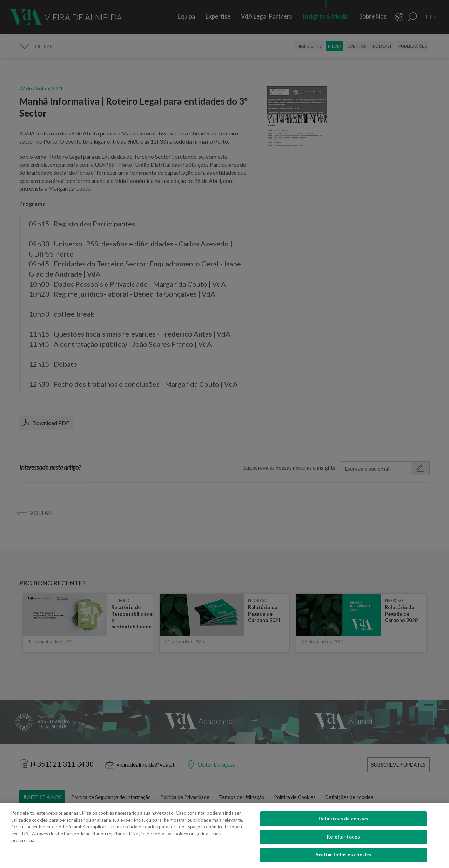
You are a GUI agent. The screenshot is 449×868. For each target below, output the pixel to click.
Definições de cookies (344, 828)
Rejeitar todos (343, 846)
